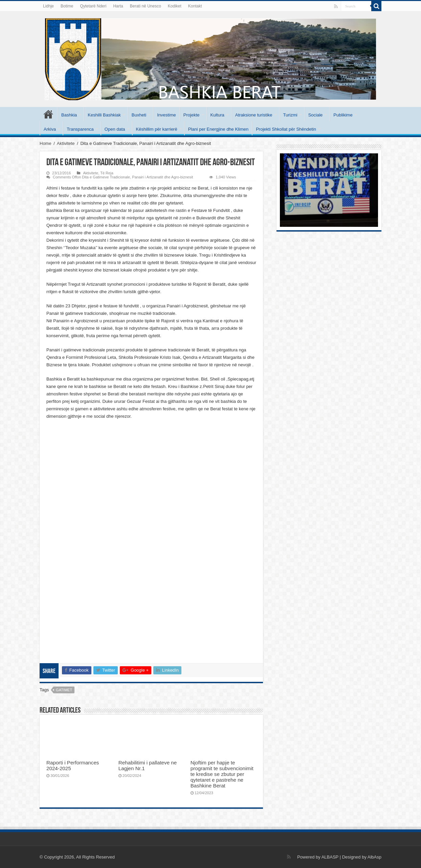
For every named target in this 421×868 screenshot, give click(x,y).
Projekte (192, 115)
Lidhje (48, 6)
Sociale (316, 115)
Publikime (343, 115)
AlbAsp (374, 857)
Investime (167, 115)
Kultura (217, 115)
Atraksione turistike (254, 115)
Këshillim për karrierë (157, 129)
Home (46, 143)
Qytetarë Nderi (93, 6)
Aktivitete (66, 143)
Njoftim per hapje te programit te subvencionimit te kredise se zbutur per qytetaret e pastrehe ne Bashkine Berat (222, 774)
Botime (67, 6)
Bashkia (69, 115)
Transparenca (80, 129)
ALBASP (330, 857)
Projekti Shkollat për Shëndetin (286, 129)
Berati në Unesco (146, 6)
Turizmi (290, 115)
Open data (115, 129)
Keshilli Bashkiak (104, 115)
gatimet (64, 690)
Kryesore (48, 114)
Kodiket (175, 6)
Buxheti (139, 115)
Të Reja (107, 173)
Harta (118, 6)
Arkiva (50, 129)
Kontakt (195, 6)
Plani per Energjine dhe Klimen (218, 129)
